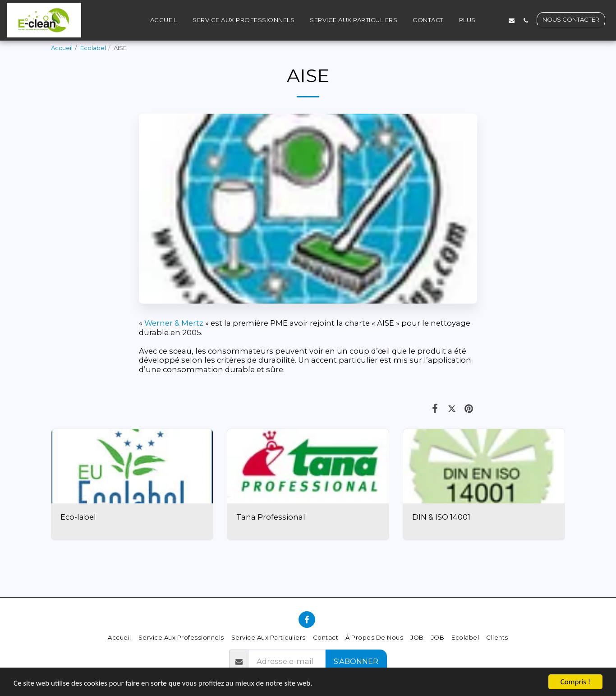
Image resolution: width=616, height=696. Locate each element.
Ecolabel (93, 48)
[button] (498, 20)
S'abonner (356, 661)
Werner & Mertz (174, 323)
